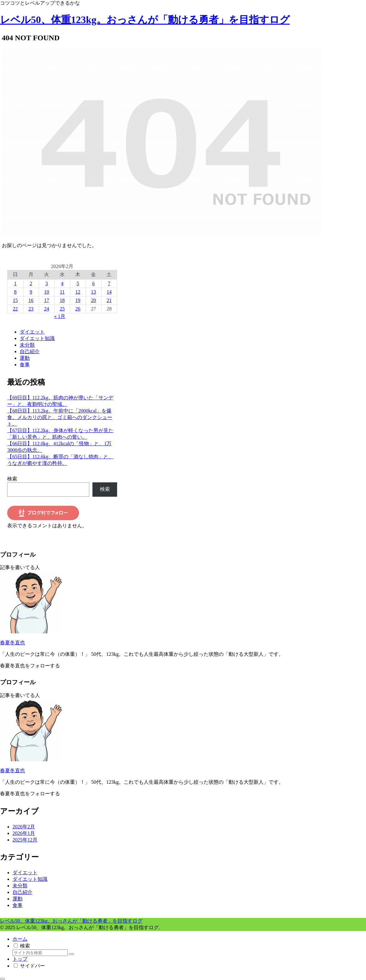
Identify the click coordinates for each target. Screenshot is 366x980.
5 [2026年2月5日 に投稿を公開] (78, 283)
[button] (72, 954)
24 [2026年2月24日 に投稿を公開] (47, 309)
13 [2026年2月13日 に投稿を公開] (93, 292)
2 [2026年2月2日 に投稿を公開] (31, 283)
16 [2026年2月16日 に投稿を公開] (31, 300)
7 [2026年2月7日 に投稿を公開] (109, 283)
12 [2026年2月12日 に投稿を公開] (78, 292)
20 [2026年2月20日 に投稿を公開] (93, 300)
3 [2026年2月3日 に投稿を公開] (47, 283)
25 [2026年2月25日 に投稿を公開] (62, 309)
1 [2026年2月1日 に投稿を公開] (15, 283)
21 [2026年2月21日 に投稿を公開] (109, 300)
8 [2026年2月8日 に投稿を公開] (15, 292)
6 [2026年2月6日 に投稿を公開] (93, 283)
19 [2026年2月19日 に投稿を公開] (78, 300)
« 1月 (60, 316)
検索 (12, 479)
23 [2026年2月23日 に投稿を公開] (31, 309)
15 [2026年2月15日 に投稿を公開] (15, 300)
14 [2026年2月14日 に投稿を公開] (109, 292)
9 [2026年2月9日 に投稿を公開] (31, 292)
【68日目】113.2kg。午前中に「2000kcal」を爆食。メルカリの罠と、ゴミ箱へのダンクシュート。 (60, 417)
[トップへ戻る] (2, 979)
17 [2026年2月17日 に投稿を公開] (47, 300)
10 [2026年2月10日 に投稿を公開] (47, 292)
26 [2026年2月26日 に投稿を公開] (78, 309)
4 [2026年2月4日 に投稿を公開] (62, 283)
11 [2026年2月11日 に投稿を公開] (62, 292)
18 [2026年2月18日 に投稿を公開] (62, 300)
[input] (40, 953)
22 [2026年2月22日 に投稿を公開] (15, 309)
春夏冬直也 (12, 643)
